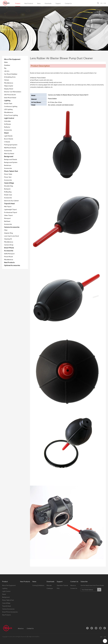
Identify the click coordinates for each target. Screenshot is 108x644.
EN (105, 3)
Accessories (8, 130)
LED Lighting (8, 109)
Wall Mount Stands (10, 148)
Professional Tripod (11, 212)
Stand (6, 133)
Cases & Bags (9, 183)
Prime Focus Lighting (11, 115)
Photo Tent (8, 177)
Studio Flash (8, 104)
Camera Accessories (22, 30)
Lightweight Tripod (10, 210)
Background (9, 156)
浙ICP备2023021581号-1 (33, 637)
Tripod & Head (9, 204)
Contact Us (68, 3)
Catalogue (50, 588)
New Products (29, 3)
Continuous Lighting (11, 106)
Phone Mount (8, 257)
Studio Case (8, 195)
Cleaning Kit (35, 30)
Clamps (7, 80)
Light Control (9, 118)
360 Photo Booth (10, 95)
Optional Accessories (12, 265)
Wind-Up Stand (9, 154)
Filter (6, 230)
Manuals (49, 585)
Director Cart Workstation (13, 92)
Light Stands (8, 136)
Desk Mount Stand (10, 98)
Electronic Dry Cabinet (11, 201)
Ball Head (7, 221)
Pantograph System (11, 145)
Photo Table (8, 174)
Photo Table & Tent (11, 171)
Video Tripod (8, 215)
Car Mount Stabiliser (11, 74)
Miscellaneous (9, 83)
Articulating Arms (10, 77)
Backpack (7, 189)
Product (18, 3)
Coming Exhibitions (38, 585)
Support (58, 3)
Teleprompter (9, 86)
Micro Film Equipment (12, 59)
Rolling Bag (8, 192)
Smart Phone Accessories (9, 249)
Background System (11, 162)
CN (101, 3)
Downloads (48, 3)
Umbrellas (7, 121)
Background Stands (11, 159)
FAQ (58, 588)
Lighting (7, 101)
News (39, 3)
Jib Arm (7, 71)
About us (73, 585)
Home (4, 30)
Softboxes (8, 124)
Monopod (7, 218)
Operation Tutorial (62, 585)
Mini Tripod (8, 207)
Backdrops (8, 165)
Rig (5, 68)
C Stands (7, 142)
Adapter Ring (8, 233)
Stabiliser (7, 65)
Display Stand (9, 89)
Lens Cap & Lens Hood (11, 236)
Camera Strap (9, 245)
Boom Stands (9, 139)
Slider (6, 62)
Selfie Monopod (9, 254)
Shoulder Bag (9, 186)
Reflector (7, 127)
